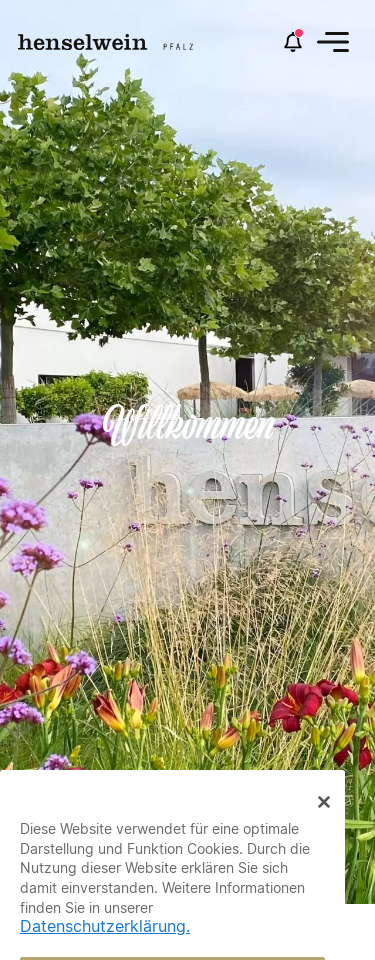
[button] (333, 42)
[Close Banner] (324, 821)
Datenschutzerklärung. (105, 946)
